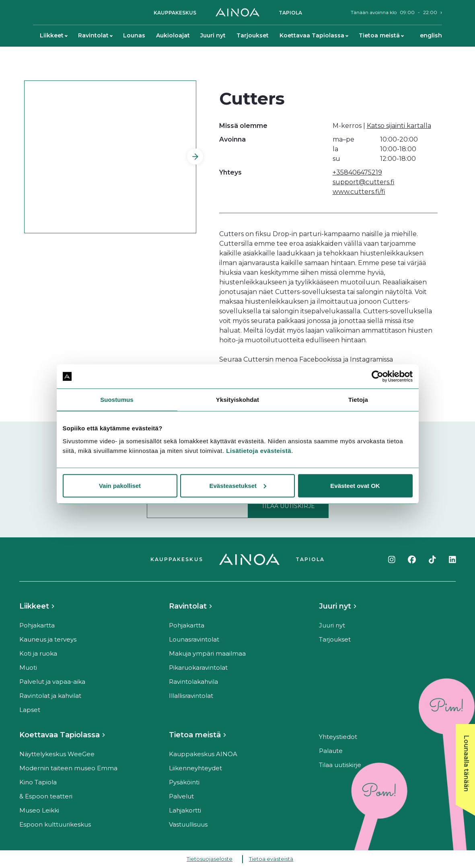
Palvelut (181, 796)
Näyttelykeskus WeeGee (57, 754)
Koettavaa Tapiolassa (314, 35)
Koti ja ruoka (38, 653)
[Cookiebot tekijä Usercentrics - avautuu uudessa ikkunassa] (377, 376)
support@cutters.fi (364, 182)
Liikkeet (53, 35)
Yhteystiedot (338, 737)
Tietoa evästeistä (271, 859)
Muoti (28, 667)
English (431, 35)
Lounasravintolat (194, 639)
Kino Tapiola (38, 782)
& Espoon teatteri (46, 796)
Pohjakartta (37, 625)
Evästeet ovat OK (355, 485)
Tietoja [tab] (358, 400)
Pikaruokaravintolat (198, 667)
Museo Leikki (39, 810)
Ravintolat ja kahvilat (50, 696)
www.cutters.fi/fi (359, 192)
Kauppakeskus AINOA (203, 754)
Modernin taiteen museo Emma (68, 768)
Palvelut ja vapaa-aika (52, 682)
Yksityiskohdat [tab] (237, 400)
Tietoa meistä (381, 35)
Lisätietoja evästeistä (259, 450)
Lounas (134, 35)
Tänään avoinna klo (394, 12)
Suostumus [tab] (117, 400)
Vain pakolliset (120, 485)
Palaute (331, 751)
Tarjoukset (253, 35)
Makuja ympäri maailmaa (207, 653)
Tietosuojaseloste (210, 859)
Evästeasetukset (238, 485)
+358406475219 (357, 172)
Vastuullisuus (188, 824)
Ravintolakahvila (193, 682)
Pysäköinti (184, 782)
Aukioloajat (173, 35)
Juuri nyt (213, 35)
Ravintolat (95, 35)
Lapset (30, 710)
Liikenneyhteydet (195, 768)
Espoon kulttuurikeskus (55, 824)
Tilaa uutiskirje (340, 765)
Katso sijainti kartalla (399, 126)
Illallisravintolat (191, 696)
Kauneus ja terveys (48, 639)
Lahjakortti (185, 810)
